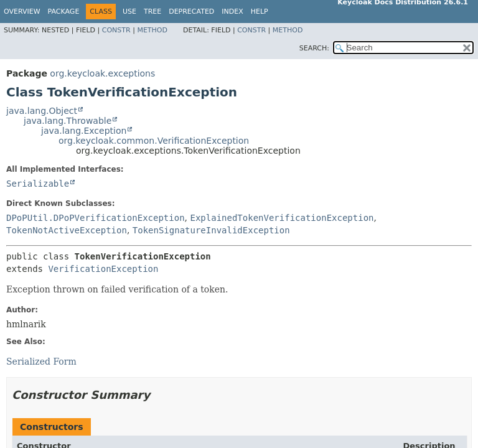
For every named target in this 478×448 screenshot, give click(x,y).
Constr (116, 30)
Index (232, 12)
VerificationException (103, 269)
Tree (152, 12)
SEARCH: (314, 48)
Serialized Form (41, 362)
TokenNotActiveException (67, 230)
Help (260, 12)
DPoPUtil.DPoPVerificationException (96, 218)
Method (152, 30)
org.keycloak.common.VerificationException (154, 141)
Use (129, 12)
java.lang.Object (42, 111)
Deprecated (191, 12)
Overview (22, 12)
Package (64, 12)
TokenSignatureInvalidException (211, 230)
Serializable (38, 184)
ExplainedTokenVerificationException (282, 218)
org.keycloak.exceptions (102, 73)
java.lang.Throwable (68, 121)
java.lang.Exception (84, 131)
